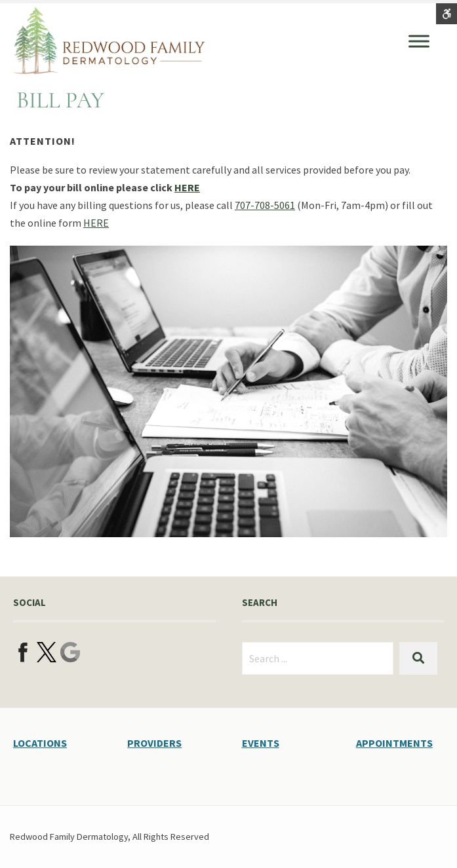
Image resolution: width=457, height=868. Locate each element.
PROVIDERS (154, 743)
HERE (187, 187)
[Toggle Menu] (419, 41)
